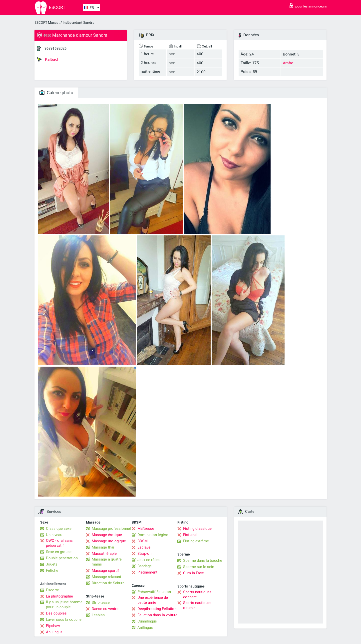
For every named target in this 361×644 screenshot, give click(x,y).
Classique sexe (59, 529)
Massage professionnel (111, 529)
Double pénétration (62, 558)
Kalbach (48, 59)
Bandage (145, 566)
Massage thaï (103, 547)
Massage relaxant (106, 577)
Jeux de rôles (149, 560)
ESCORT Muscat (47, 22)
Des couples (56, 613)
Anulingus (54, 632)
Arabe (288, 63)
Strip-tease (101, 603)
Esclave (144, 547)
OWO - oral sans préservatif (59, 543)
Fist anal (190, 535)
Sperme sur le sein (199, 567)
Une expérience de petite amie (153, 600)
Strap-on (144, 554)
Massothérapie (104, 554)
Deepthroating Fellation (157, 609)
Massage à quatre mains (107, 562)
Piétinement (147, 572)
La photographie (59, 596)
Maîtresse (146, 529)
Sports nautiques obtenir (197, 605)
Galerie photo (56, 93)
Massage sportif (105, 571)
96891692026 (55, 48)
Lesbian (98, 615)
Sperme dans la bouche (203, 561)
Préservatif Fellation (154, 592)
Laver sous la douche (64, 620)
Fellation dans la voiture (157, 615)
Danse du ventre (105, 609)
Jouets (52, 564)
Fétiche (52, 571)
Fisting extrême (196, 541)
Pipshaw (53, 626)
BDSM (143, 541)
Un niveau (54, 535)
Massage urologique (109, 541)
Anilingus (145, 628)
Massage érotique (107, 535)
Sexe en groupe (59, 552)
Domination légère (153, 535)
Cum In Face (193, 573)
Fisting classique (197, 529)
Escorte (52, 590)
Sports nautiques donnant (197, 595)
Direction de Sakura (108, 583)
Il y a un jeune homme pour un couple (64, 605)
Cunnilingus (147, 621)
